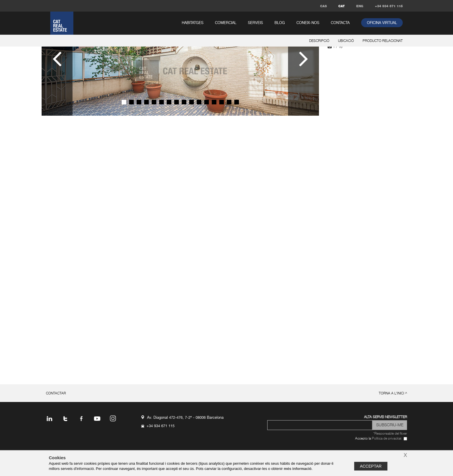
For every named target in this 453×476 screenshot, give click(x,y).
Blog (280, 23)
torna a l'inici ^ (393, 394)
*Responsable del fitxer (390, 434)
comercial (226, 23)
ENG (360, 6)
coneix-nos (308, 23)
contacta (340, 23)
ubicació (346, 41)
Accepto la (378, 439)
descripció (319, 41)
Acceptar (371, 466)
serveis (255, 23)
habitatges (193, 23)
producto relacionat (383, 41)
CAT (341, 6)
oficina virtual (382, 23)
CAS (323, 6)
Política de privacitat (387, 439)
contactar (56, 394)
